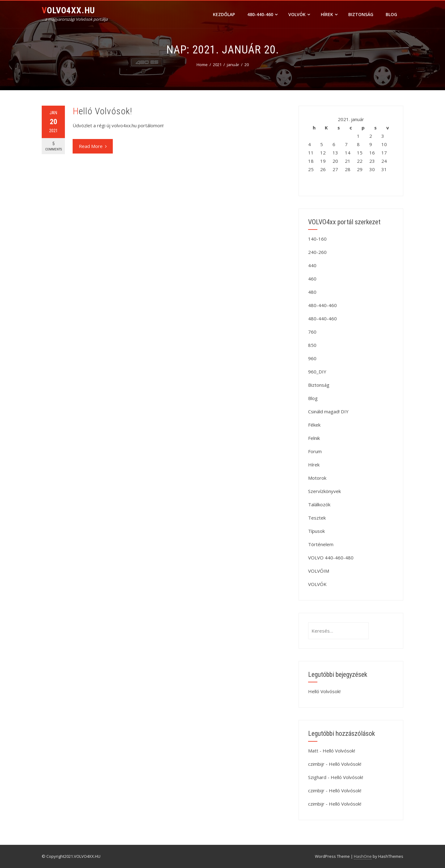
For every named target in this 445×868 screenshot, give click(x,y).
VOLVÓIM (319, 571)
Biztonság (361, 14)
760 (312, 332)
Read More (93, 146)
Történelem (321, 544)
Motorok (317, 478)
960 (312, 358)
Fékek (314, 425)
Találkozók (319, 504)
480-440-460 (262, 14)
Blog (391, 14)
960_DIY (317, 372)
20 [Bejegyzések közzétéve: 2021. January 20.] (335, 161)
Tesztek (317, 518)
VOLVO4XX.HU (68, 10)
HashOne (363, 856)
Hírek (329, 14)
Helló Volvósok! (102, 111)
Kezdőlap (224, 14)
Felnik (314, 438)
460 (312, 279)
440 (312, 265)
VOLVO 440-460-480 (331, 558)
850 (312, 345)
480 (312, 292)
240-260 (317, 252)
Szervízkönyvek (324, 491)
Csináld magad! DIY (328, 411)
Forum (315, 451)
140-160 (317, 239)
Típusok (316, 531)
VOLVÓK (299, 14)
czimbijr (316, 764)
